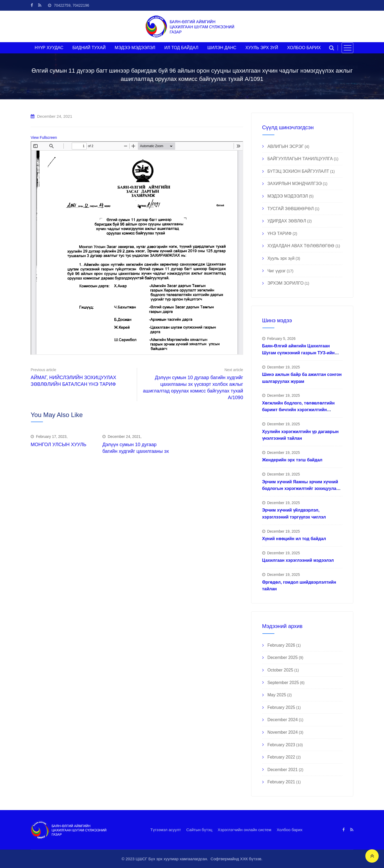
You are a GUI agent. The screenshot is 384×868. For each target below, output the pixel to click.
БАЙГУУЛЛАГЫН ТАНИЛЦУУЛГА (300, 159)
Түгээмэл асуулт (166, 830)
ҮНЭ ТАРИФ (280, 233)
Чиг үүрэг (277, 271)
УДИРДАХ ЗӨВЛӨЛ (287, 221)
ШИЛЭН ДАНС (222, 48)
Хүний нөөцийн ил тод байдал (294, 539)
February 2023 (281, 745)
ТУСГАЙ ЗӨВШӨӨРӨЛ (291, 209)
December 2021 (283, 770)
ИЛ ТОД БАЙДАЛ (181, 48)
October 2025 (280, 670)
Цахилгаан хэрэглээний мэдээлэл (298, 560)
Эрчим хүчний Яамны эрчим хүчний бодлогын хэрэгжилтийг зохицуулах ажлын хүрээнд (300, 489)
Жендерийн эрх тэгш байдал (292, 460)
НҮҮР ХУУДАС (49, 48)
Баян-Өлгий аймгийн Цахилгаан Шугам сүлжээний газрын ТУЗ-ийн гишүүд (298, 353)
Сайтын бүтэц (199, 830)
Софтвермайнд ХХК (229, 859)
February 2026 (281, 645)
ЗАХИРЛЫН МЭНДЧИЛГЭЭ (295, 184)
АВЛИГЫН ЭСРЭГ (286, 146)
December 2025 (283, 657)
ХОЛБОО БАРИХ (304, 48)
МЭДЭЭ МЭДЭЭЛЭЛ (135, 48)
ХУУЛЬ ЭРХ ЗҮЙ (262, 48)
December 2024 (283, 720)
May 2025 (277, 695)
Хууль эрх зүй (281, 258)
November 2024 (283, 732)
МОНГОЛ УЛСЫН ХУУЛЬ (59, 445)
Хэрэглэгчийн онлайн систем (244, 830)
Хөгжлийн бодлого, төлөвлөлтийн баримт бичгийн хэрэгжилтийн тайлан (298, 410)
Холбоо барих (289, 830)
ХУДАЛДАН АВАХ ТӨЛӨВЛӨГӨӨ (301, 246)
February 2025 (281, 707)
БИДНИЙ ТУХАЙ (89, 48)
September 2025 (283, 683)
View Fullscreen (44, 138)
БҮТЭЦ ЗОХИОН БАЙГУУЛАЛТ (298, 171)
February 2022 (281, 757)
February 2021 (281, 782)
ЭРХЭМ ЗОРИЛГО (286, 283)
